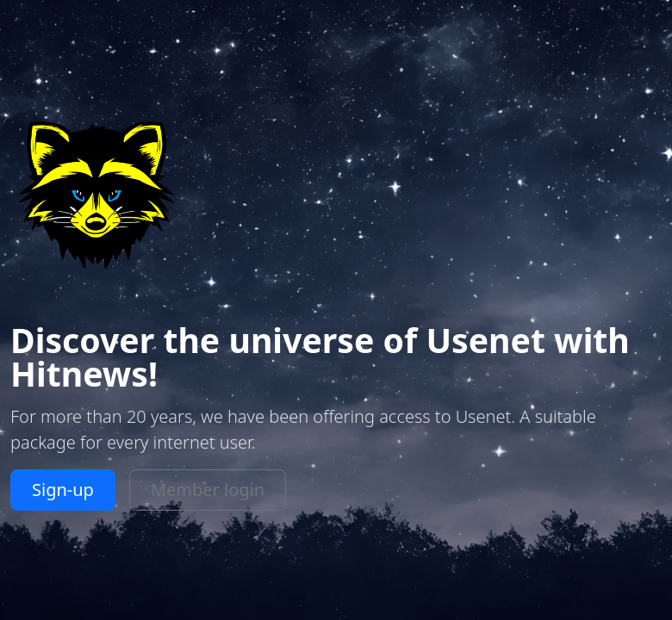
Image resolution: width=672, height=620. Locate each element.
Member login (208, 490)
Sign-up (63, 490)
